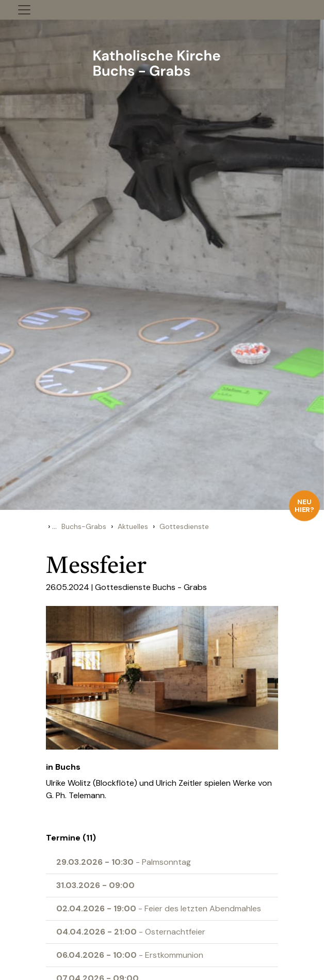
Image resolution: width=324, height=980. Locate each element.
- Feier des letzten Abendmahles (159, 908)
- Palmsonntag (124, 862)
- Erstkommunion (130, 955)
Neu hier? (305, 505)
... (54, 526)
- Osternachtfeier (131, 932)
